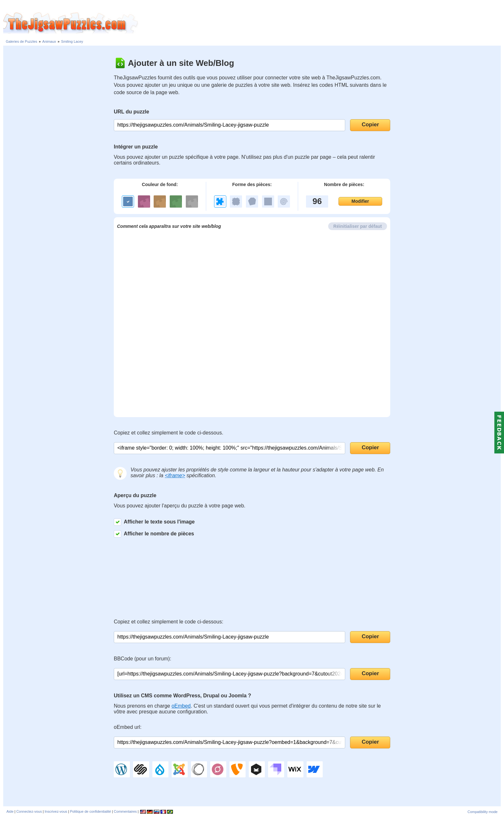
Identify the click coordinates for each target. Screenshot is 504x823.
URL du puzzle (131, 112)
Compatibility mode (482, 812)
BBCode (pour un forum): (143, 659)
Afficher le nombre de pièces (154, 534)
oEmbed (181, 706)
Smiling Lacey (72, 41)
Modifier (360, 201)
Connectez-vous (29, 811)
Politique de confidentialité (91, 811)
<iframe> (175, 475)
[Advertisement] (321, 23)
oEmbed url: (128, 727)
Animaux (49, 41)
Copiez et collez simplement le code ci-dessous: (169, 622)
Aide (10, 811)
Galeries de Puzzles (22, 41)
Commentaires (125, 811)
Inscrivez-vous (56, 811)
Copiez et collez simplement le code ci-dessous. (169, 433)
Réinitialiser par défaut (358, 226)
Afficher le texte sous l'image (154, 522)
